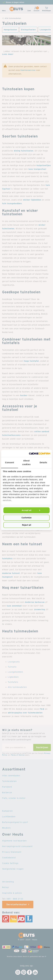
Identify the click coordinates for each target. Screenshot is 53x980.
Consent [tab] (10, 463)
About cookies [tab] (26, 463)
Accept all (26, 510)
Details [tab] (43, 463)
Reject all (27, 525)
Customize (26, 518)
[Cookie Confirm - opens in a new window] (40, 453)
